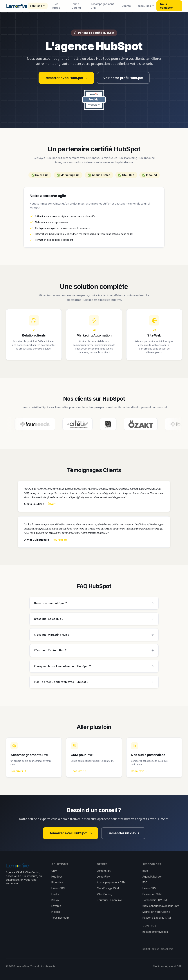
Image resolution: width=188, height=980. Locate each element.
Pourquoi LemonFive (109, 900)
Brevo (55, 900)
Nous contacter (167, 6)
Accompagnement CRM (102, 6)
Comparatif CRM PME (155, 900)
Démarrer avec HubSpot (66, 78)
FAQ (145, 882)
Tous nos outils (60, 918)
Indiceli (56, 912)
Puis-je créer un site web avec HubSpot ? (94, 687)
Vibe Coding (79, 6)
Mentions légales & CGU (168, 966)
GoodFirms (167, 949)
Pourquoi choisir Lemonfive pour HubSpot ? (94, 672)
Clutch (156, 949)
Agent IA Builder (152, 877)
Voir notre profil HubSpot (123, 78)
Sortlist (146, 949)
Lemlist (55, 894)
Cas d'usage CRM (108, 888)
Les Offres (58, 6)
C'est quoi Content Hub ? (94, 656)
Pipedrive (57, 882)
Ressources (145, 6)
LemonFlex (104, 877)
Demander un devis (123, 833)
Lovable (56, 906)
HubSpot (57, 877)
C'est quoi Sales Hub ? (94, 624)
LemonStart (104, 871)
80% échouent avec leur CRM (161, 906)
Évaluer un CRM (152, 894)
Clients (126, 6)
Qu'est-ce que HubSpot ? (94, 608)
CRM (54, 871)
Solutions (38, 6)
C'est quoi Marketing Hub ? (94, 640)
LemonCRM (58, 888)
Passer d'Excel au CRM (157, 918)
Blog (145, 871)
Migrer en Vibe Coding (156, 912)
